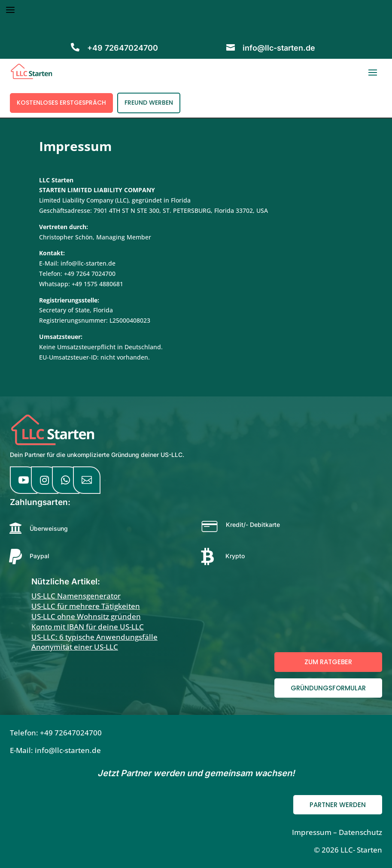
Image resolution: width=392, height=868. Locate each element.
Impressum (312, 832)
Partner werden (338, 805)
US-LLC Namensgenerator (76, 596)
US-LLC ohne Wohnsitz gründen (86, 616)
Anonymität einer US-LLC (75, 647)
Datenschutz (360, 832)
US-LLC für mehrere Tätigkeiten (86, 606)
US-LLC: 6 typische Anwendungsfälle (94, 637)
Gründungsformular (328, 688)
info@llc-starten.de (279, 48)
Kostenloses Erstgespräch (61, 103)
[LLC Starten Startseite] (53, 444)
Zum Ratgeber (328, 662)
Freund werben (149, 103)
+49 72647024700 (71, 733)
